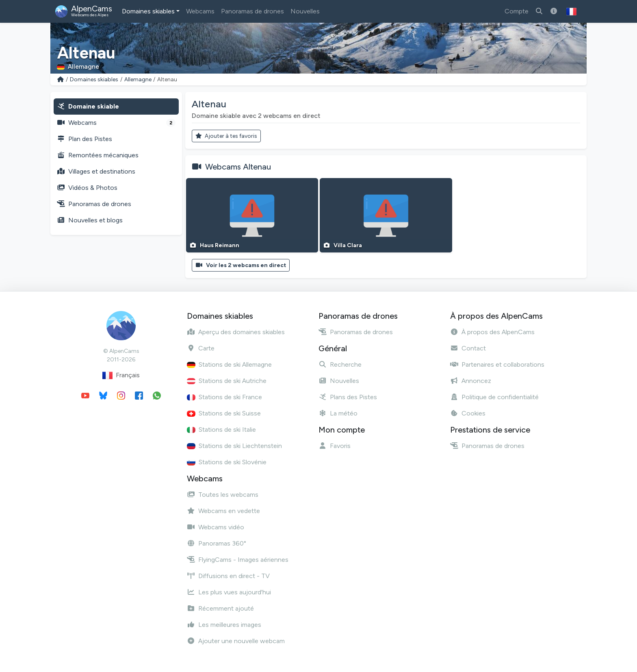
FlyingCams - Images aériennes (238, 560)
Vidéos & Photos (87, 188)
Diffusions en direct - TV (228, 576)
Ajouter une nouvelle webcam (236, 641)
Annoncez (471, 381)
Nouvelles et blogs (90, 220)
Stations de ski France (224, 397)
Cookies (468, 413)
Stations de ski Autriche (227, 381)
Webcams (200, 11)
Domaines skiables (148, 11)
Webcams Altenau (238, 167)
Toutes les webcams (223, 495)
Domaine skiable (88, 106)
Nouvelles (305, 11)
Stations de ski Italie (221, 430)
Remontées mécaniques (98, 155)
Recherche (340, 364)
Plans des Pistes (348, 397)
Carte (201, 348)
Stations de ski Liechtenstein (234, 446)
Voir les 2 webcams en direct (241, 265)
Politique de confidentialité (494, 397)
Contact (468, 348)
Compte (517, 11)
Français (121, 375)
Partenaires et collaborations (497, 364)
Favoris (335, 446)
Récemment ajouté (220, 608)
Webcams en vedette (223, 511)
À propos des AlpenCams (492, 332)
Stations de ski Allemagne (229, 364)
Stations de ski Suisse (224, 413)
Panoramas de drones (252, 11)
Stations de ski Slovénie (227, 462)
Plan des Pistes (84, 139)
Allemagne (138, 79)
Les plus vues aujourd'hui (229, 592)
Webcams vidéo (216, 527)
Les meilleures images (224, 625)
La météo (338, 413)
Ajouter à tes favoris (226, 136)
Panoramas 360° (217, 543)
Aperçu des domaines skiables (236, 332)
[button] (571, 11)
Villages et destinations (96, 171)
